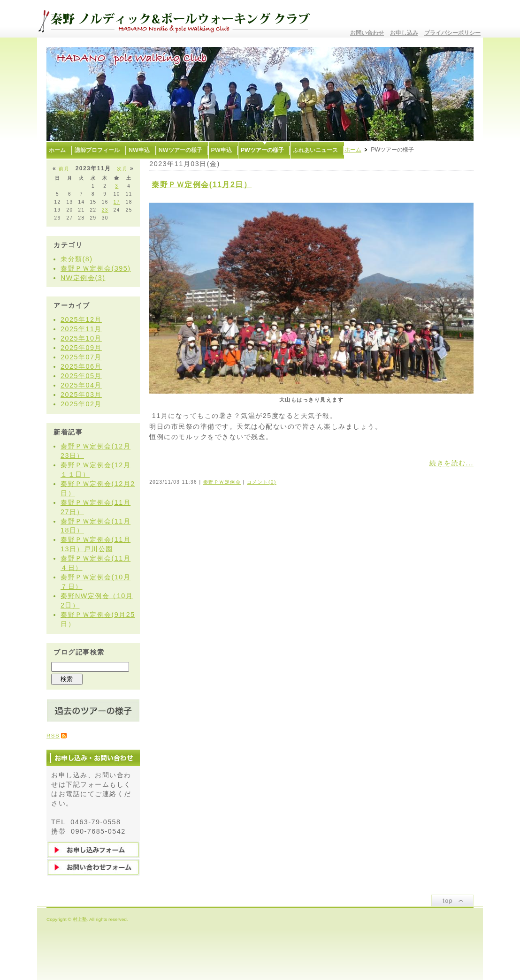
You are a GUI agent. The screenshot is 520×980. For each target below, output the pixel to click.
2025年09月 (81, 348)
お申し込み (404, 33)
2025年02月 (81, 404)
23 (105, 210)
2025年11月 (81, 329)
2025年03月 (81, 395)
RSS (53, 736)
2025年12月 (81, 319)
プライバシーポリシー (452, 33)
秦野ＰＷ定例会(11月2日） (202, 185)
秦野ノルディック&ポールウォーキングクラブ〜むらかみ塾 (178, 19)
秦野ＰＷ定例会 (222, 482)
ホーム (353, 150)
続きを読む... (451, 463)
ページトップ (452, 900)
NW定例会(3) (83, 278)
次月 (122, 169)
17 (117, 202)
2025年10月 (81, 338)
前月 (64, 169)
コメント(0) (262, 482)
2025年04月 (81, 385)
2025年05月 (81, 376)
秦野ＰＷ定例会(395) (96, 268)
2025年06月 (81, 366)
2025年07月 (81, 357)
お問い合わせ (367, 33)
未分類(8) (77, 259)
